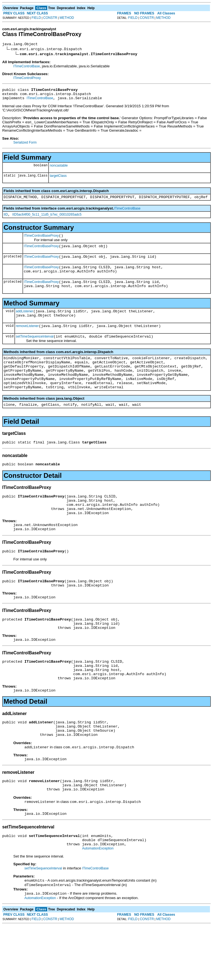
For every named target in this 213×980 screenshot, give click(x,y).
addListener (25, 323)
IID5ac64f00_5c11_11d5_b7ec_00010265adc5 (47, 220)
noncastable (59, 169)
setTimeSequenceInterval (35, 351)
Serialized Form (25, 146)
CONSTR (50, 18)
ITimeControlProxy (27, 79)
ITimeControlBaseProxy (41, 241)
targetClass (58, 179)
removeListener (27, 339)
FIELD (36, 18)
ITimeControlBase (27, 67)
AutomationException (98, 901)
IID (6, 220)
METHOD (67, 18)
